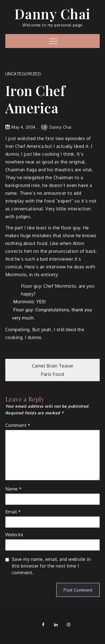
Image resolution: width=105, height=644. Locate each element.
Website (14, 535)
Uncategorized (23, 74)
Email (13, 512)
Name (14, 489)
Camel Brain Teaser (53, 366)
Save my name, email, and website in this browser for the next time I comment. (51, 566)
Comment (18, 425)
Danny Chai (53, 14)
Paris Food (53, 374)
